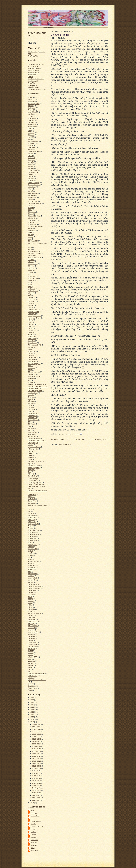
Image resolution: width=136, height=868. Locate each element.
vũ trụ (30, 669)
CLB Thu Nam (33, 193)
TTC (30, 511)
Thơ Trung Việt (33, 56)
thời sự (31, 651)
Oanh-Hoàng (32, 476)
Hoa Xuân (31, 434)
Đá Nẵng (31, 678)
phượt (30, 233)
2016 (32, 702)
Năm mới (31, 474)
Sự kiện (31, 116)
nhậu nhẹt (31, 628)
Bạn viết (31, 305)
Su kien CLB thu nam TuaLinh (38, 505)
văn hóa (31, 665)
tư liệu (30, 210)
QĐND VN (32, 497)
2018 (32, 697)
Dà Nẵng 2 (32, 424)
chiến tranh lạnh (33, 584)
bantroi (30, 106)
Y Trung (31, 570)
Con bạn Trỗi (32, 416)
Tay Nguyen (32, 516)
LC (29, 139)
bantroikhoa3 (32, 112)
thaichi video (32, 642)
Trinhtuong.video (34, 534)
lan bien (31, 615)
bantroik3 (31, 120)
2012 (32, 712)
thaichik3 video (33, 644)
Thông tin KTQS (33, 524)
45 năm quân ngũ (34, 251)
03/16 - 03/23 (37, 790)
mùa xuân (31, 617)
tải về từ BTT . (33, 657)
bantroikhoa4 (32, 574)
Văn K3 (31, 228)
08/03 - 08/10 (37, 754)
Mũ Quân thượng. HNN (36, 461)
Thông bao (32, 276)
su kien (30, 235)
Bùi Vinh (31, 260)
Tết (29, 283)
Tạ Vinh (31, 551)
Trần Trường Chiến (37, 827)
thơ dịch (31, 179)
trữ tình (31, 655)
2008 (32, 722)
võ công (31, 663)
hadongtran (35, 842)
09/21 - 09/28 (37, 741)
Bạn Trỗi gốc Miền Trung (36, 79)
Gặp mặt (31, 214)
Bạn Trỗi (31, 303)
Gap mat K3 (32, 195)
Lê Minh (31, 272)
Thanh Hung (32, 518)
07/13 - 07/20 (37, 761)
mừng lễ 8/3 (32, 620)
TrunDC (33, 829)
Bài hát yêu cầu (33, 141)
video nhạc (32, 368)
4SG (30, 380)
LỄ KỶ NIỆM (32, 218)
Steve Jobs (32, 503)
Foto (30, 426)
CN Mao (31, 407)
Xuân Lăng (32, 565)
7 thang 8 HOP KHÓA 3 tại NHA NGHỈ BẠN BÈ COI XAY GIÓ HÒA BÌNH (38, 387)
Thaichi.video (33, 118)
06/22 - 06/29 (37, 768)
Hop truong (32, 436)
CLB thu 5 (31, 403)
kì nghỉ (30, 611)
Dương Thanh (33, 264)
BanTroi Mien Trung (35, 258)
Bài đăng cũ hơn (102, 439)
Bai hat (30, 156)
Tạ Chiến (31, 280)
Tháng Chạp (32, 337)
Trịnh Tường (32, 343)
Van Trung (32, 553)
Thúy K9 (31, 526)
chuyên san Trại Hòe (35, 588)
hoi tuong (31, 601)
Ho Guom (31, 268)
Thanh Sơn (32, 522)
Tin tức (30, 114)
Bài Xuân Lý (32, 301)
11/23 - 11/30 (37, 727)
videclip (31, 237)
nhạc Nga (31, 624)
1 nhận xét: (75, 434)
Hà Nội (30, 149)
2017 (32, 700)
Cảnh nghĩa (32, 314)
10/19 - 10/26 (37, 732)
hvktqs (30, 603)
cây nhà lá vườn (34, 357)
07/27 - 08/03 (37, 756)
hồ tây (30, 605)
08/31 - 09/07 (37, 746)
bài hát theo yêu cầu (35, 203)
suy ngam (31, 636)
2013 (32, 710)
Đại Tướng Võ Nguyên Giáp (37, 243)
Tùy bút (31, 347)
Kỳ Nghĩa (31, 457)
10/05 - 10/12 (37, 737)
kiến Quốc (32, 609)
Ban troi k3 (32, 99)
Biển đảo (31, 397)
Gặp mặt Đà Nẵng (34, 216)
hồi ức (30, 607)
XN (29, 557)
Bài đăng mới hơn (58, 439)
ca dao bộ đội (33, 578)
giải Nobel (31, 595)
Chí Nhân (31, 135)
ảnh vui (31, 690)
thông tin (31, 176)
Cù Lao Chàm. (33, 420)
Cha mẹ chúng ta (34, 183)
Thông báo (32, 108)
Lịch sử (31, 328)
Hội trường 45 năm (34, 447)
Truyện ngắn (32, 538)
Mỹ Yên (31, 464)
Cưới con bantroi (34, 312)
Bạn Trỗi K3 (32, 127)
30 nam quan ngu (34, 372)
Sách (30, 509)
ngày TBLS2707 (33, 622)
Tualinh (31, 97)
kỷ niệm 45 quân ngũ (35, 613)
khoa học (31, 133)
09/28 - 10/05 (37, 739)
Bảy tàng (31, 401)
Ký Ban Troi (32, 453)
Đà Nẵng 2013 (33, 241)
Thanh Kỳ (31, 520)
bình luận (31, 576)
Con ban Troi (32, 414)
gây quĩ (31, 599)
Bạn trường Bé (33, 81)
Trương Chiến (33, 545)
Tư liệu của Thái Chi (35, 226)
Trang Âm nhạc (33, 85)
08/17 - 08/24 (37, 749)
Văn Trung (32, 102)
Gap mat (31, 168)
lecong (33, 848)
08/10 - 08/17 (37, 751)
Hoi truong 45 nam (34, 318)
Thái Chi (31, 222)
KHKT (30, 322)
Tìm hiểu (31, 145)
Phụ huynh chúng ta (35, 482)
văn (29, 239)
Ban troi (31, 166)
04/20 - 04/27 (37, 783)
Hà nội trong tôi (33, 443)
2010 (32, 717)
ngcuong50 (34, 850)
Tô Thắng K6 (32, 549)
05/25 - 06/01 (37, 778)
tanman (31, 640)
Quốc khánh (32, 495)
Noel (30, 472)
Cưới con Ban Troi (34, 310)
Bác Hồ (31, 399)
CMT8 (30, 405)
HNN (30, 129)
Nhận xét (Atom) (64, 444)
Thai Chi (31, 110)
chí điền (31, 592)
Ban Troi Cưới (33, 393)
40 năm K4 (32, 374)
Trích (30, 543)
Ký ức (30, 455)
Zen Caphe (32, 351)
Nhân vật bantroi (34, 151)
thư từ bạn (32, 649)
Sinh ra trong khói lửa (35, 68)
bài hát (30, 154)
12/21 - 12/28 (37, 724)
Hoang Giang (33, 197)
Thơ (29, 131)
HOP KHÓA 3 (33, 432)
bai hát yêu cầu (33, 172)
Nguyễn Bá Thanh (34, 466)
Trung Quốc (32, 536)
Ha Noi (30, 137)
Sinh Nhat (31, 499)
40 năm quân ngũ (34, 376)
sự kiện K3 (32, 289)
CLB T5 (31, 307)
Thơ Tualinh (32, 339)
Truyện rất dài (33, 540)
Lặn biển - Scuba (34, 87)
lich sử (30, 206)
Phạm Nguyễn (33, 480)
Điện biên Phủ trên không (37, 674)
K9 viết (30, 451)
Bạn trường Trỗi (33, 70)
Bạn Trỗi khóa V (33, 73)
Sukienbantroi (33, 220)
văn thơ (31, 667)
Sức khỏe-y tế (33, 170)
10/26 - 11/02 (37, 729)
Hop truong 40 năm (35, 439)
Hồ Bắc (31, 445)
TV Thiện (31, 513)
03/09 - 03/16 (37, 793)
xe (29, 672)
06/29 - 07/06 (37, 766)
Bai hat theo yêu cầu (35, 391)
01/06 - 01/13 (37, 800)
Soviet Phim (32, 501)
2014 (32, 707)
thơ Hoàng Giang (34, 104)
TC (29, 274)
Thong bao (32, 160)
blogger (31, 353)
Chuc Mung (32, 212)
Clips (30, 412)
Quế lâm (31, 332)
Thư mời (31, 528)
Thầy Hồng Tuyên (34, 530)
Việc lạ (30, 555)
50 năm (31, 382)
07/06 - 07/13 (37, 763)
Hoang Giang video (35, 316)
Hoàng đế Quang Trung (36, 441)
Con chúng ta (33, 418)
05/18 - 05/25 (37, 781)
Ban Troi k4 (32, 255)
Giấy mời (31, 266)
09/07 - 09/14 (37, 744)
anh (29, 572)
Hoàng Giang (33, 124)
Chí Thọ (31, 262)
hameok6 (34, 845)
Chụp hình (32, 409)
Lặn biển (31, 326)
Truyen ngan (32, 224)
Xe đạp (30, 559)
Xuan (30, 349)
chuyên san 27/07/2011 (36, 586)
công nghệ (32, 359)
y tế (29, 295)
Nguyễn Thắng (33, 330)
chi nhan (31, 355)
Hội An (30, 320)
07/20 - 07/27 (37, 759)
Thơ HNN (31, 143)
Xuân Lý (31, 563)
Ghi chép (31, 428)
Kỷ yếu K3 (32, 324)
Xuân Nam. (32, 568)
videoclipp (31, 661)
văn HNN (31, 293)
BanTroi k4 (32, 299)
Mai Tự (31, 199)
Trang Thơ (32, 83)
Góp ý (30, 430)
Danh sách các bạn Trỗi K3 (37, 89)
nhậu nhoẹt (32, 362)
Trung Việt (32, 341)
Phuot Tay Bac (33, 478)
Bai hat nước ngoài (34, 253)
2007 (32, 803)
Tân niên (31, 547)
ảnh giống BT (33, 688)
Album (30, 189)
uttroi (30, 659)
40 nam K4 (32, 297)
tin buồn (31, 122)
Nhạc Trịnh (32, 470)
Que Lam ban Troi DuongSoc (38, 491)
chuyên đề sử (33, 590)
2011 (32, 715)
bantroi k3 (31, 147)
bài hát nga (32, 187)
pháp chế (31, 630)
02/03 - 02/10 (37, 795)
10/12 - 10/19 (37, 734)
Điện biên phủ (33, 676)
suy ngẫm (31, 638)
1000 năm (31, 181)
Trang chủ (80, 439)
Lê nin (30, 459)
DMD (30, 422)
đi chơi (30, 684)
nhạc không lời (33, 626)
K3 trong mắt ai (33, 449)
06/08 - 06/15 (37, 773)
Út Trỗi (30, 77)
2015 (32, 705)
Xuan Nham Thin (34, 561)
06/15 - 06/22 (37, 771)
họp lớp (31, 287)
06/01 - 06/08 (37, 776)
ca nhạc (31, 582)
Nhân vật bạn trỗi (34, 468)
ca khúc (31, 174)
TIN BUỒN (32, 158)
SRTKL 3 (31, 335)
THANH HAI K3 (36, 821)
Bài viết (31, 191)
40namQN (32, 378)
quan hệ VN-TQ (33, 632)
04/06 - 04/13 (37, 786)
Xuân (30, 285)
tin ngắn (31, 653)
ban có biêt (32, 231)
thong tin (31, 208)
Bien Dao (31, 395)
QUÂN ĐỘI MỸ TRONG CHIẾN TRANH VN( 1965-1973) (37, 486)
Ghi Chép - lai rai (37, 788)
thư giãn (31, 162)
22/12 (30, 370)
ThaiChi (33, 824)
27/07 (30, 249)
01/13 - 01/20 (37, 798)
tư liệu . (31, 366)
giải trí (30, 597)
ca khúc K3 (32, 580)
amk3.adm (34, 840)
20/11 (30, 247)
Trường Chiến (33, 201)
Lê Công (31, 270)
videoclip (31, 164)
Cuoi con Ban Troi (34, 185)
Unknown (34, 834)
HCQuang (34, 813)
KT (32, 819)
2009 (32, 719)
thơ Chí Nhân (33, 647)
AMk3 (33, 811)
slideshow (31, 634)
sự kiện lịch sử (33, 291)
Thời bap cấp (32, 532)
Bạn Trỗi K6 (32, 75)
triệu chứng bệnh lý (35, 364)
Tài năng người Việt (35, 345)
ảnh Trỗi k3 (32, 686)
